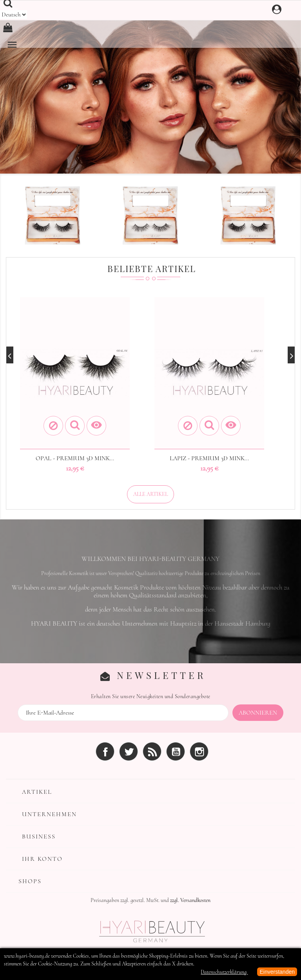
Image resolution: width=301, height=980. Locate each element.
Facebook (105, 751)
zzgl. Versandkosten (190, 900)
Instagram (199, 751)
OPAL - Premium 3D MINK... (75, 458)
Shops (30, 881)
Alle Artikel (150, 494)
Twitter (129, 751)
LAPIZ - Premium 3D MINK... (209, 458)
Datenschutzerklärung (224, 972)
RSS (152, 751)
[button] (23, 92)
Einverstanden (277, 972)
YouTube (176, 751)
